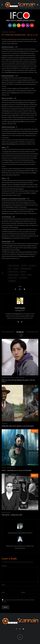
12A (17, 62)
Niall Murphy (20, 308)
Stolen (30, 275)
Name (3, 588)
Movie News (12, 32)
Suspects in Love (13, 278)
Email (3, 595)
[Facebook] (16, 632)
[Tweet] (20, 289)
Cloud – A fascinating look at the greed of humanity (17, 470)
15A (10, 84)
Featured (13, 377)
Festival (17, 377)
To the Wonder (23, 278)
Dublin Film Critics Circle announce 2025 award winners (18, 426)
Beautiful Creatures (14, 266)
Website (23, 595)
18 (33, 162)
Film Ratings (32, 266)
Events (8, 377)
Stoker (24, 275)
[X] (20, 632)
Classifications (5, 32)
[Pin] (24, 289)
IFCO (12, 39)
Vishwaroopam (12, 281)
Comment (4, 566)
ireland (16, 269)
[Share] (15, 289)
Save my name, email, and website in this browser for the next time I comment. (18, 603)
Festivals (22, 377)
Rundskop (23, 272)
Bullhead (24, 266)
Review (14, 468)
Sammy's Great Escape (14, 275)
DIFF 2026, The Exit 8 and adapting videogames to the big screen (18, 381)
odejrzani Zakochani (26, 269)
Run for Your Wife (13, 272)
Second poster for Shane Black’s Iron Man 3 (20, 532)
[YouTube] (23, 632)
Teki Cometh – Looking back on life (12, 515)
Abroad (4, 377)
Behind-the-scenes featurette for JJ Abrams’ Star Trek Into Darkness (20, 546)
